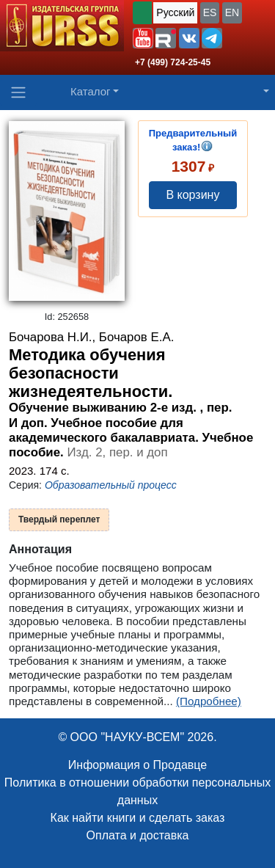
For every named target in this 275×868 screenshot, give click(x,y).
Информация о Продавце (137, 765)
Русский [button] (175, 12)
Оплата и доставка (138, 835)
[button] (143, 38)
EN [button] (232, 12)
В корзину (192, 195)
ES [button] (210, 12)
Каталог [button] (91, 91)
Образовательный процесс (111, 485)
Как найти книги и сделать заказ (138, 818)
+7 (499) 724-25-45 (173, 62)
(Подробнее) (209, 701)
